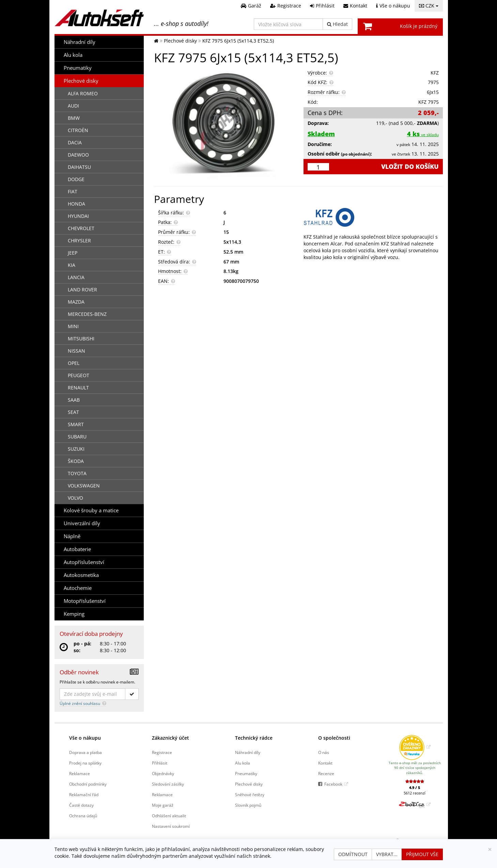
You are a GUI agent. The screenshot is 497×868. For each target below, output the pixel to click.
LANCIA (76, 277)
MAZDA (76, 302)
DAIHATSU (79, 167)
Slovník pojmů (248, 805)
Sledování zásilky (168, 784)
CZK (429, 6)
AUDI (73, 106)
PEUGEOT (79, 375)
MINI (73, 326)
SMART (76, 424)
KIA (72, 265)
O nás (324, 752)
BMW (74, 118)
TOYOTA (77, 473)
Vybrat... (387, 854)
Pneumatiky (78, 68)
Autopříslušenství (84, 562)
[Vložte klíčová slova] (288, 24)
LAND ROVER (82, 290)
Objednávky (163, 773)
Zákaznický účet (170, 738)
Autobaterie (77, 549)
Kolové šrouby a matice (91, 510)
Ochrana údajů (83, 816)
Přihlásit (160, 763)
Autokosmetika (81, 575)
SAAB (74, 400)
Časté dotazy (81, 805)
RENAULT (78, 388)
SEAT (73, 412)
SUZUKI (76, 449)
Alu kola (73, 55)
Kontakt (325, 763)
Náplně (72, 536)
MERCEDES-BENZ (87, 314)
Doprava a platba (86, 752)
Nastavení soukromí (171, 826)
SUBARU (77, 437)
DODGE (76, 179)
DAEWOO (78, 155)
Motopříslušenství (85, 601)
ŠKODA (76, 461)
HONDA (76, 204)
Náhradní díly (80, 42)
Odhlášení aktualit (169, 816)
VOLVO (75, 498)
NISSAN (76, 351)
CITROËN (78, 130)
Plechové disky (81, 81)
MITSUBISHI (81, 339)
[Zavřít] (490, 849)
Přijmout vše (422, 854)
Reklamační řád (84, 794)
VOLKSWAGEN (84, 486)
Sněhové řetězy (250, 794)
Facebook (333, 784)
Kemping (74, 614)
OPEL (74, 363)
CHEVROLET (81, 228)
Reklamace (80, 773)
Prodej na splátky (85, 763)
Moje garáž (163, 805)
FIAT (73, 191)
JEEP (73, 253)
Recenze (326, 773)
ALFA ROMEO (83, 93)
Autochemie (78, 588)
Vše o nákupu (85, 738)
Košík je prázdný (419, 26)
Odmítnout (353, 854)
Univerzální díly (82, 523)
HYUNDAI (78, 216)
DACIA (75, 142)
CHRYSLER (79, 240)
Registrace (162, 752)
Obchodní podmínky (88, 784)
